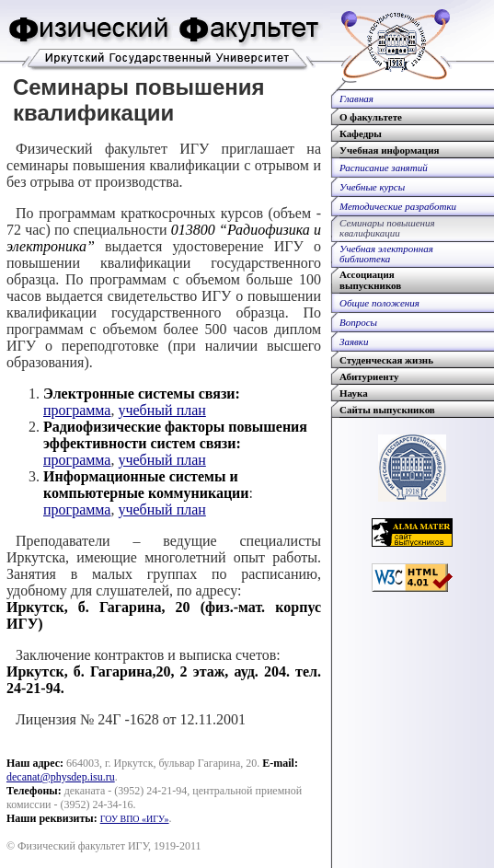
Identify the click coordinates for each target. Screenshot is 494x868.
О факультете (371, 117)
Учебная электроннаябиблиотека (386, 254)
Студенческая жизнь (386, 360)
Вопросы (358, 322)
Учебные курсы (372, 187)
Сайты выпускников (387, 410)
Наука (354, 393)
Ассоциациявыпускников (370, 280)
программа (77, 410)
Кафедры (361, 133)
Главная (356, 98)
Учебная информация (389, 150)
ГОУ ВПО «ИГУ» (135, 819)
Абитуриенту (369, 376)
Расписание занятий (384, 168)
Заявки (354, 341)
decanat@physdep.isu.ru (61, 777)
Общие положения (379, 303)
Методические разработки (398, 206)
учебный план (161, 410)
